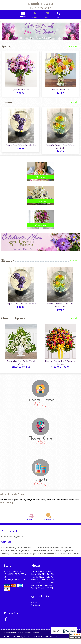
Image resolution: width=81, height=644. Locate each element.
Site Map (57, 643)
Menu (26, 17)
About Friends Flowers (13, 497)
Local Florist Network (42, 643)
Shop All (74, 47)
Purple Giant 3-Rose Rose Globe (20, 146)
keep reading (7, 505)
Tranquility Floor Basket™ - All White (20, 364)
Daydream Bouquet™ (20, 91)
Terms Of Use (10, 643)
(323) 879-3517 (41, 8)
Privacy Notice (25, 643)
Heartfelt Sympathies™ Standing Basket (61, 365)
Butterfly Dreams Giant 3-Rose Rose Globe (61, 148)
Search (55, 18)
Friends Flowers (40, 3)
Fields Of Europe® (61, 91)
